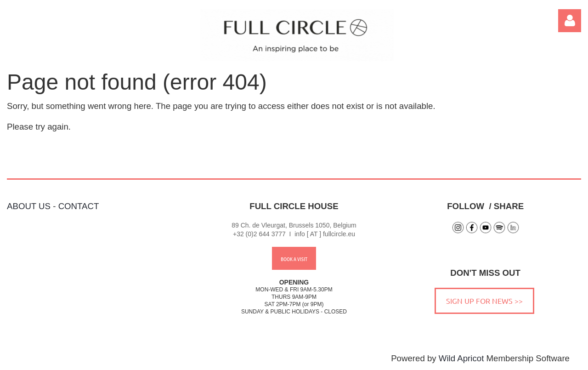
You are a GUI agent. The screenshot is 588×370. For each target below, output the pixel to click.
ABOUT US (29, 206)
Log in (570, 21)
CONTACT (79, 206)
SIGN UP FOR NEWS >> (484, 301)
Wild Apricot (461, 358)
